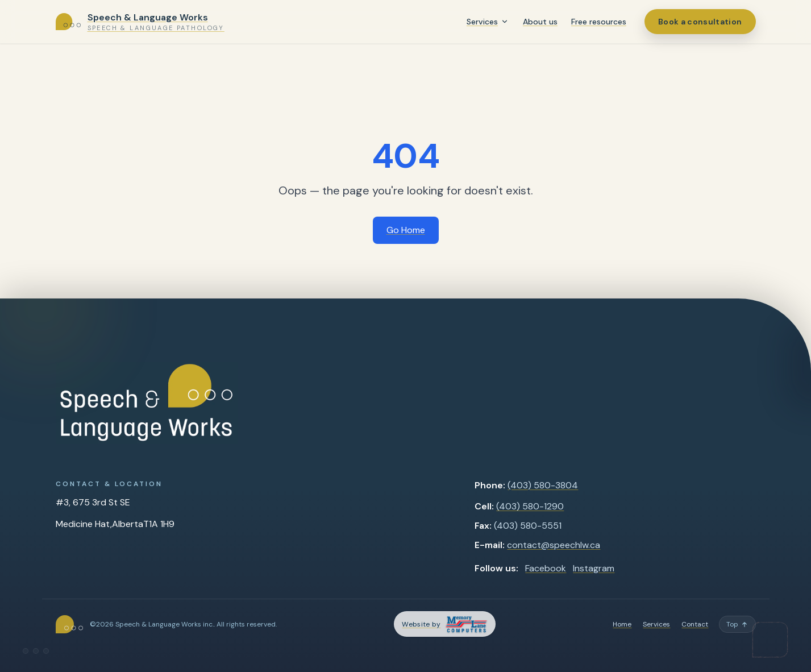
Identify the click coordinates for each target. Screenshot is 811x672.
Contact (695, 624)
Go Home (406, 230)
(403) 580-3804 (543, 485)
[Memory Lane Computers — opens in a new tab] (445, 624)
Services (482, 22)
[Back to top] (737, 624)
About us (540, 22)
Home (622, 624)
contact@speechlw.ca (554, 545)
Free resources (599, 22)
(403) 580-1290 (530, 506)
